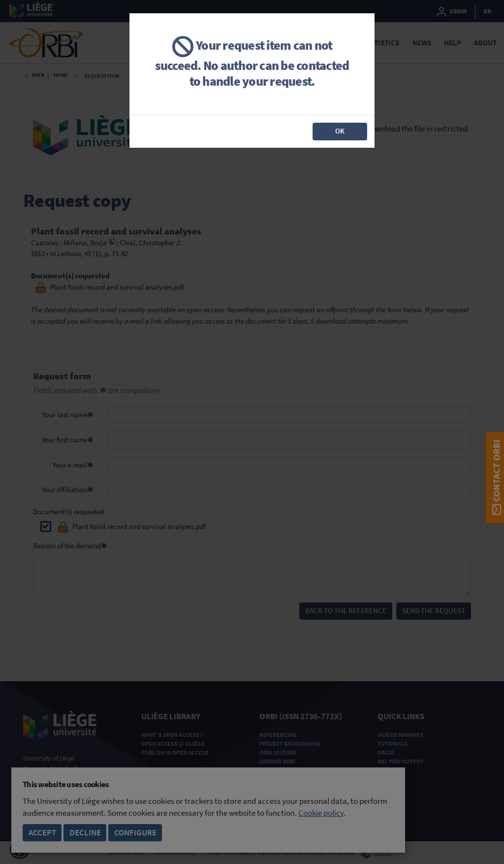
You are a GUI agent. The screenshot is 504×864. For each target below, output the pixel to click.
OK (340, 131)
